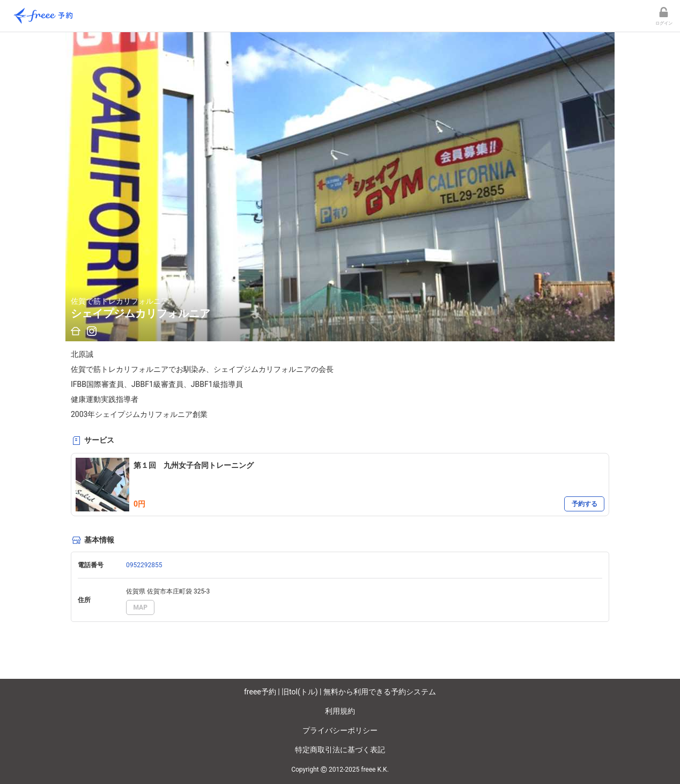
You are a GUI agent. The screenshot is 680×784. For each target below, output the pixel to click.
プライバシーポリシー (340, 730)
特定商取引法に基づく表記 (340, 750)
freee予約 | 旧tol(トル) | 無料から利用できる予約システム (340, 692)
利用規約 (340, 711)
